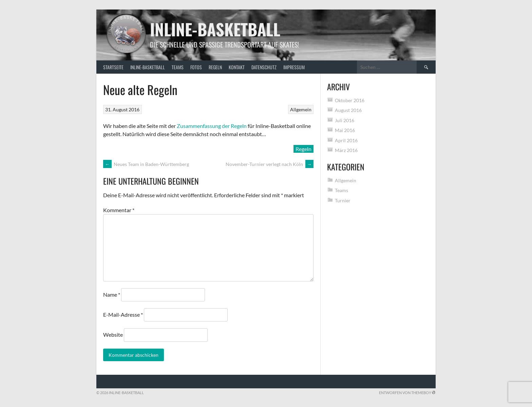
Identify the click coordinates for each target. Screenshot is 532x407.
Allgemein (301, 109)
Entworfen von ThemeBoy (407, 393)
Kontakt (237, 67)
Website (113, 335)
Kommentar (119, 210)
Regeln (215, 67)
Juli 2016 (345, 120)
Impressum (294, 67)
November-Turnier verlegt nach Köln (270, 164)
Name (112, 294)
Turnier (343, 200)
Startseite (113, 67)
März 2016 (346, 150)
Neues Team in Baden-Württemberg (146, 164)
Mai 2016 (345, 130)
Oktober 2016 (350, 100)
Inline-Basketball (215, 29)
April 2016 (346, 140)
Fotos (196, 67)
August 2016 (348, 110)
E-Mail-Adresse (123, 314)
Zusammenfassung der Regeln (212, 126)
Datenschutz (264, 67)
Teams (178, 67)
